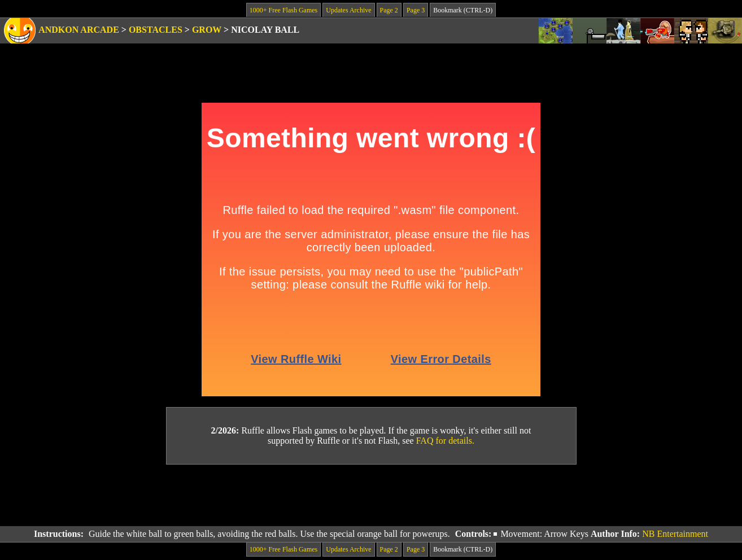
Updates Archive (348, 10)
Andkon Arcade (79, 30)
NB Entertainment (675, 534)
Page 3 (416, 10)
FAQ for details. (445, 441)
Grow (207, 30)
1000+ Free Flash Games (283, 10)
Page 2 (389, 10)
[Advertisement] (371, 496)
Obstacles (156, 30)
